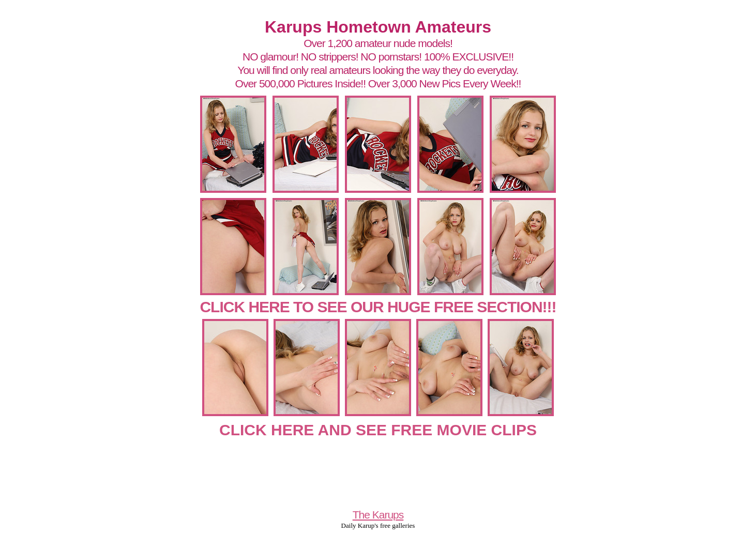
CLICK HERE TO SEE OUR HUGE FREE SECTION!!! (378, 307)
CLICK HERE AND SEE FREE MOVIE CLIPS (378, 430)
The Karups (378, 515)
